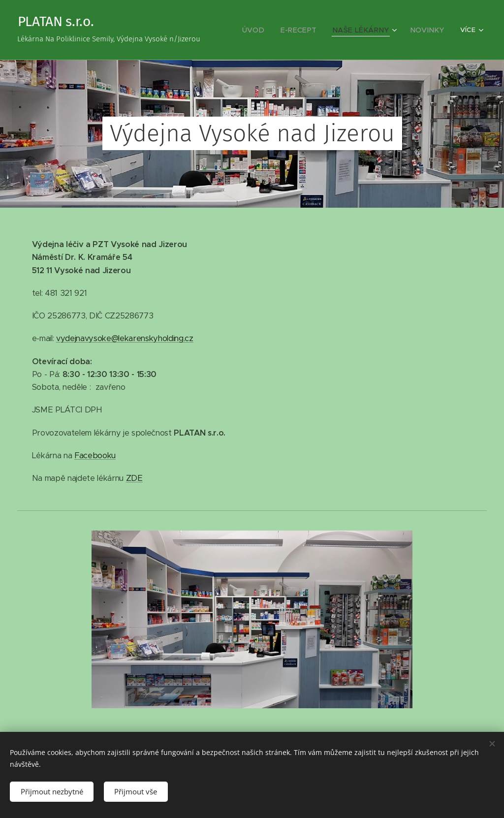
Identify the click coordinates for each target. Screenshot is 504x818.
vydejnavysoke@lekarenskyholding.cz (125, 338)
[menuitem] (271, 30)
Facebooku (95, 456)
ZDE (134, 478)
